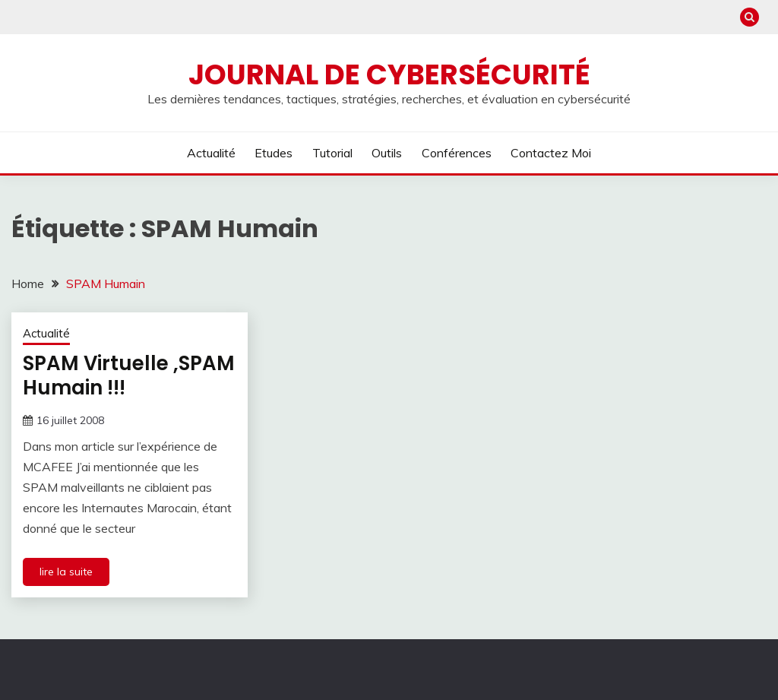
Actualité (211, 153)
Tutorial (332, 153)
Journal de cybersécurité (389, 74)
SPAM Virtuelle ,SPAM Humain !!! (129, 376)
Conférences (457, 153)
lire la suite (66, 572)
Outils (387, 153)
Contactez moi (551, 153)
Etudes (274, 153)
